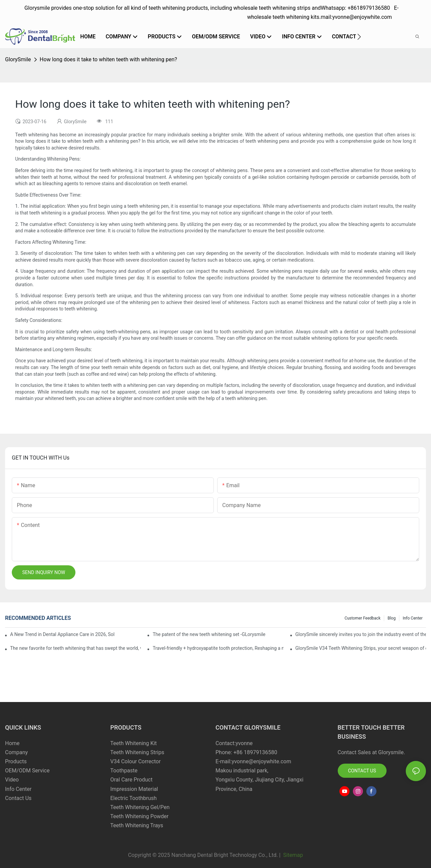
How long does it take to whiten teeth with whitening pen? (108, 59)
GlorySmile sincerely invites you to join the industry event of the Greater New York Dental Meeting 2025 (361, 634)
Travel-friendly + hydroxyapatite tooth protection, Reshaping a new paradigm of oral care (218, 648)
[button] (359, 37)
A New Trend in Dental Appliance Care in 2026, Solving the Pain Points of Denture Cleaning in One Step (62, 634)
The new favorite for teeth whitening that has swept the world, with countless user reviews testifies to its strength (75, 648)
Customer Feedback (362, 618)
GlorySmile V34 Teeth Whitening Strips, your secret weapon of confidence (361, 648)
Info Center (413, 618)
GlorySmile (18, 59)
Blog (392, 618)
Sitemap (292, 855)
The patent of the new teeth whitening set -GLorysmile (209, 634)
